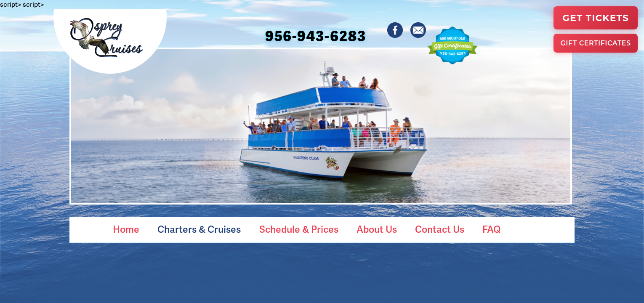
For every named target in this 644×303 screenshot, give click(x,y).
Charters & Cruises (199, 229)
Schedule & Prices (299, 229)
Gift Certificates (595, 43)
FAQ (491, 229)
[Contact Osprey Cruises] (419, 31)
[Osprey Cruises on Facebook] (396, 31)
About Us (377, 229)
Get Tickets (596, 18)
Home (126, 229)
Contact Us (440, 229)
